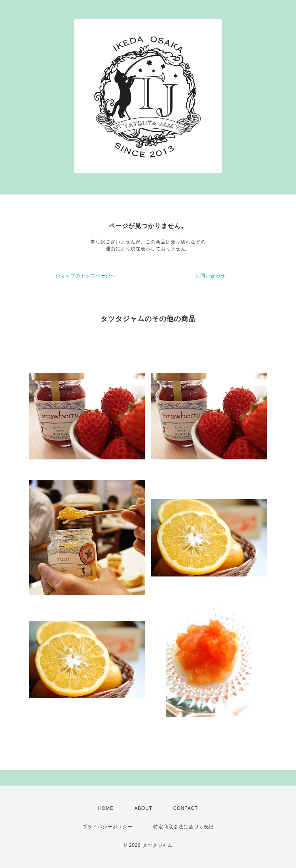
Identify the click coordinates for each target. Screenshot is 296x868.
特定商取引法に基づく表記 (183, 827)
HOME (106, 808)
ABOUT (143, 808)
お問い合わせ (210, 276)
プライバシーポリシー (108, 827)
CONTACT (185, 808)
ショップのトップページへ (86, 276)
